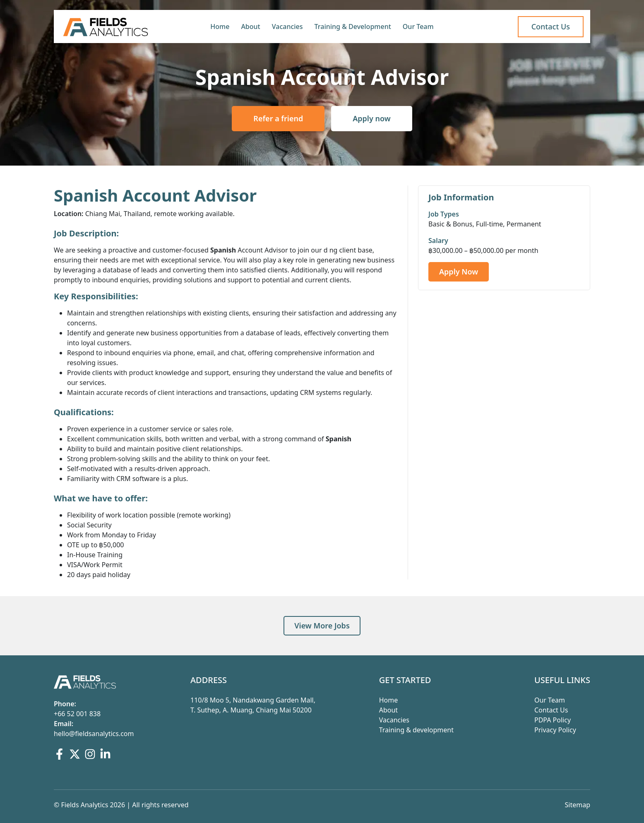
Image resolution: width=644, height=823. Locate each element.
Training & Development (353, 26)
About (250, 26)
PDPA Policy (553, 720)
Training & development (416, 730)
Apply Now (459, 272)
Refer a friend (278, 118)
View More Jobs (322, 626)
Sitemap (578, 805)
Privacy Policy (555, 730)
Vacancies (287, 26)
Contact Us (551, 710)
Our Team (418, 26)
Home (220, 26)
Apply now (371, 118)
